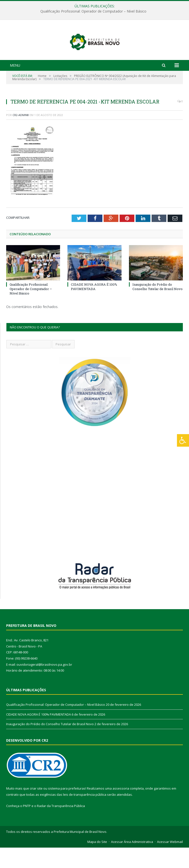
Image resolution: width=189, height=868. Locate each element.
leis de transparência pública (85, 815)
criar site (36, 809)
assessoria (121, 809)
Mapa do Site (97, 862)
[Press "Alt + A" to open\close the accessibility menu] (183, 440)
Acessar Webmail (170, 862)
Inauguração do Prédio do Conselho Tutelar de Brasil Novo (157, 307)
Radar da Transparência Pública (61, 826)
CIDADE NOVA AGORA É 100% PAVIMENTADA (94, 307)
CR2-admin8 (21, 135)
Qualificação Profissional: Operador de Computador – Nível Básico (93, 11)
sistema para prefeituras (67, 809)
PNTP (27, 826)
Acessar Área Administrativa (132, 862)
